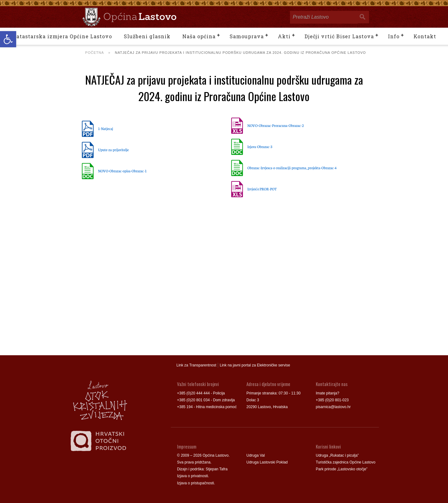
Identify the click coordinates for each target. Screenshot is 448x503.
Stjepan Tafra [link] (217, 469)
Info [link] (394, 36)
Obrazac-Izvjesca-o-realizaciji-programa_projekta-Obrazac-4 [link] (292, 168)
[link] (8, 39)
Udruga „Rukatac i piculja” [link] (337, 455)
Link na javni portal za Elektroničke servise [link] (255, 365)
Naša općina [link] (199, 36)
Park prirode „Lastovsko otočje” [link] (342, 469)
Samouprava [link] (247, 36)
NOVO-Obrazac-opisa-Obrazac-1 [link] (122, 171)
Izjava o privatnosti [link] (192, 476)
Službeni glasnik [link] (147, 36)
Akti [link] (284, 36)
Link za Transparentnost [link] (196, 365)
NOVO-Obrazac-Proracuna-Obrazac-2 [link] (275, 125)
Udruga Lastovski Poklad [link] (267, 462)
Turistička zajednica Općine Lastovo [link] (346, 462)
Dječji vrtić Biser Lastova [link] (339, 36)
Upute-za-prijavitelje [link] (113, 150)
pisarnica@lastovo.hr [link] (333, 407)
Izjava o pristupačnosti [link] (196, 483)
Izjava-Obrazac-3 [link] (260, 147)
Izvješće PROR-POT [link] (262, 189)
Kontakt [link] (425, 36)
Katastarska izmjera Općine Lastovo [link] (62, 36)
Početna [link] (95, 53)
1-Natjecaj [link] (105, 128)
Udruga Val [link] (256, 455)
